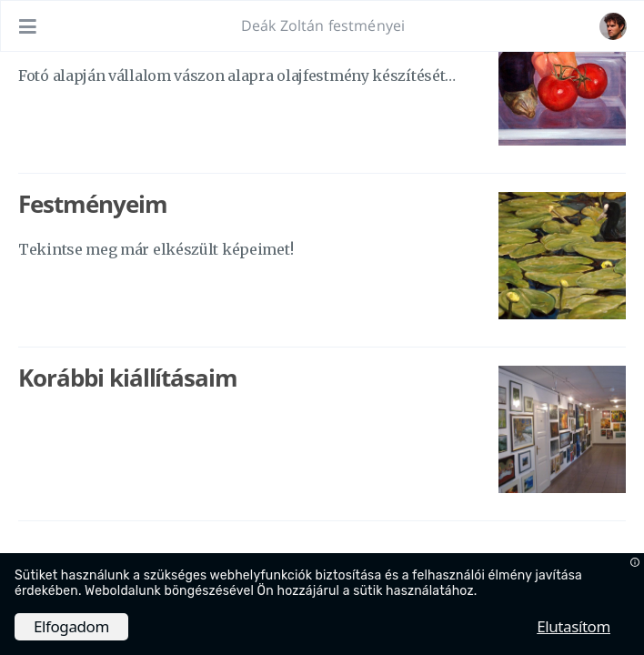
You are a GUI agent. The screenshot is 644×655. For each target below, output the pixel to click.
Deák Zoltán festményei (323, 25)
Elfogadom (71, 626)
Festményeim (93, 204)
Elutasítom (574, 626)
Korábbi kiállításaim (128, 378)
